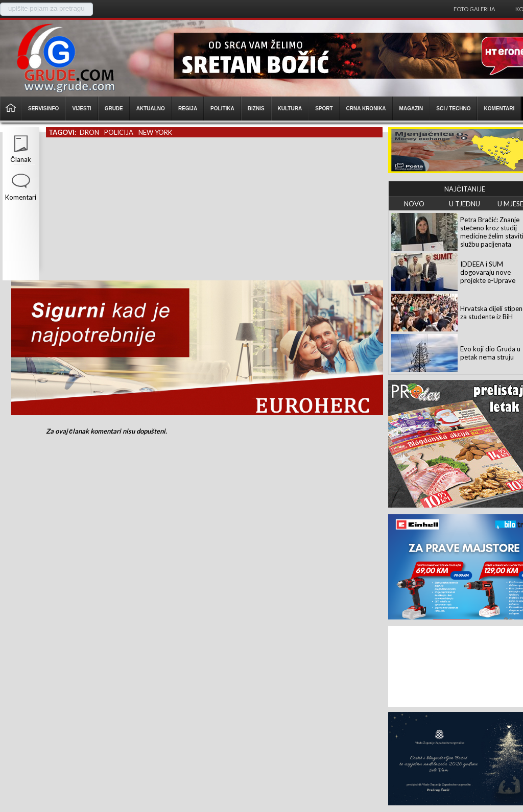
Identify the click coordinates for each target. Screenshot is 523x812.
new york (155, 132)
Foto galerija (474, 9)
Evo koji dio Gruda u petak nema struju (490, 353)
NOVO (414, 204)
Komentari (21, 197)
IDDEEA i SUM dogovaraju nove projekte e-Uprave (488, 272)
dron (89, 132)
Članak (20, 159)
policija (119, 132)
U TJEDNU (465, 204)
